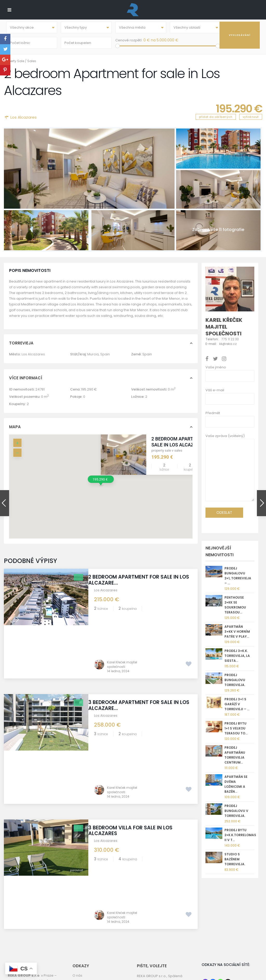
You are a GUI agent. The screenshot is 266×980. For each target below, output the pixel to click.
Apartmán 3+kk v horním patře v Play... (237, 635)
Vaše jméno (216, 371)
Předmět (213, 417)
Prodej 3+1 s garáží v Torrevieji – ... (237, 708)
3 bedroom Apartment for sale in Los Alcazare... (139, 656)
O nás (77, 920)
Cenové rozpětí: (129, 42)
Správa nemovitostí (89, 951)
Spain (105, 358)
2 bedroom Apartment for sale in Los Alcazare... (139, 584)
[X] (228, 927)
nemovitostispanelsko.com (160, 957)
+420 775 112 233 (167, 933)
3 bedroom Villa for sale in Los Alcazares (136, 728)
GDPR (77, 957)
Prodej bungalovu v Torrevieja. (236, 814)
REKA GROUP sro (86, 933)
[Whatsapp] (220, 927)
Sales (32, 65)
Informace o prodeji (89, 945)
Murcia (93, 358)
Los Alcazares (24, 121)
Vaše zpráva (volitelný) (230, 473)
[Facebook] (213, 927)
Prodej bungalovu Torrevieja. (235, 684)
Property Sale (14, 65)
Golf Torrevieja (85, 927)
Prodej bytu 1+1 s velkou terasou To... (236, 732)
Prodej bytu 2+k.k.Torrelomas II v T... (240, 839)
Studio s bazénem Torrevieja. (235, 863)
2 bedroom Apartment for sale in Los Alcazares (184, 445)
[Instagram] (205, 927)
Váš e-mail (215, 394)
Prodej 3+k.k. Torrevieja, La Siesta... (237, 659)
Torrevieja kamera (88, 939)
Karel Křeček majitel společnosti (122, 615)
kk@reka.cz (163, 939)
